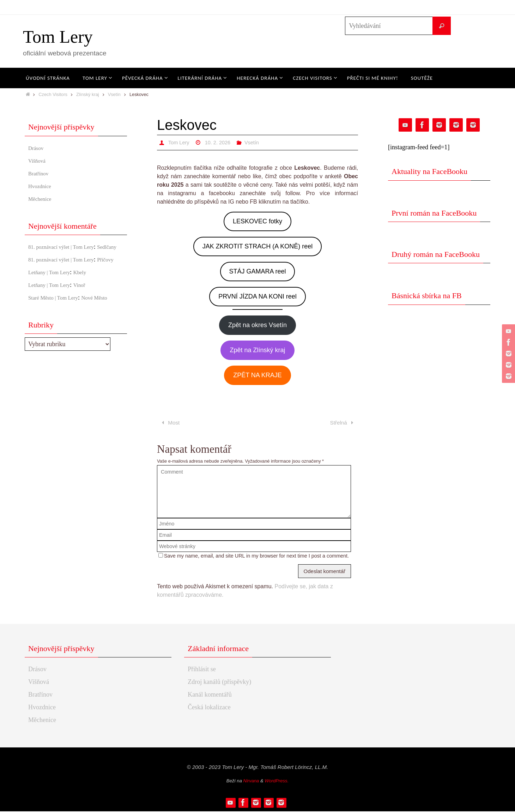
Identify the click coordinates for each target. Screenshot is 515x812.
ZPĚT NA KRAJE (257, 375)
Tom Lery (58, 37)
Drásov (37, 148)
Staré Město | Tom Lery (58, 317)
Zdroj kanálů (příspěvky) (219, 682)
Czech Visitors (53, 94)
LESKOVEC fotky (257, 221)
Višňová (39, 161)
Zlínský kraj (88, 94)
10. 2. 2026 (221, 142)
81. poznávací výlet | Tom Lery (68, 247)
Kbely (90, 291)
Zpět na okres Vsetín (257, 325)
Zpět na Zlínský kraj (257, 350)
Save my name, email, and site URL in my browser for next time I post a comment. (256, 557)
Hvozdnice (42, 186)
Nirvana (251, 781)
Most (170, 423)
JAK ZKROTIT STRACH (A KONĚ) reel (258, 246)
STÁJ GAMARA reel (257, 271)
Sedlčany (40, 256)
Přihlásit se (202, 670)
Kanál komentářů (210, 695)
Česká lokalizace (209, 708)
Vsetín (114, 94)
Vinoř (89, 304)
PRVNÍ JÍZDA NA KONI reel (257, 296)
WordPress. (277, 781)
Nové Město (107, 317)
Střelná (343, 423)
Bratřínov (40, 173)
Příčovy (38, 278)
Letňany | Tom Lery (53, 291)
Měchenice (42, 199)
